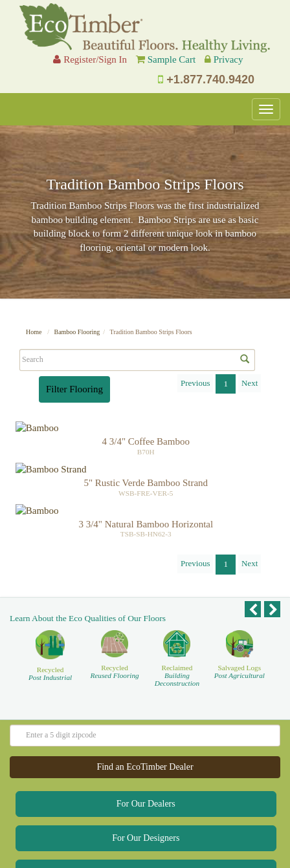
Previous (195, 383)
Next (250, 383)
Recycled (50, 632)
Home (34, 332)
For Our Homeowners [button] (146, 831)
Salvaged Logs (240, 630)
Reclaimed (177, 634)
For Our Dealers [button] (146, 762)
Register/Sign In (90, 59)
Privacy (229, 59)
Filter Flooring (74, 389)
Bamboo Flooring (77, 332)
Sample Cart (172, 59)
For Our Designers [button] (146, 797)
